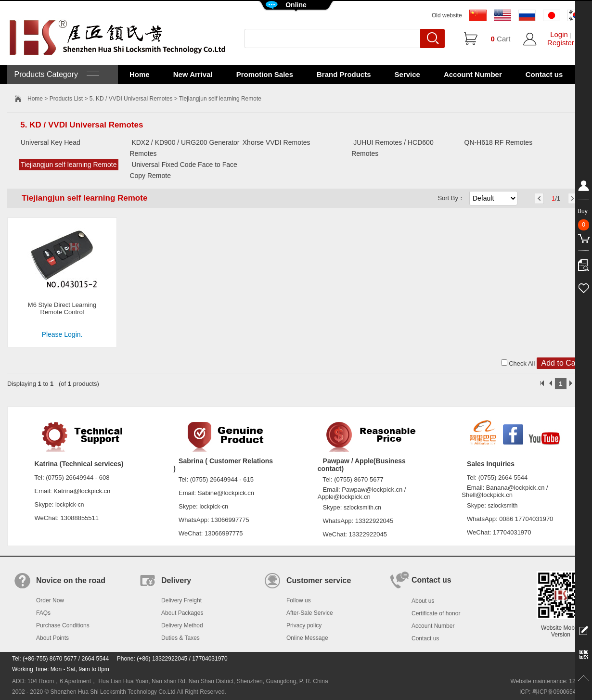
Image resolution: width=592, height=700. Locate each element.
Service (407, 74)
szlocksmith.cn (362, 508)
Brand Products (344, 74)
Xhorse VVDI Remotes (277, 142)
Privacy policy (304, 625)
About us (423, 601)
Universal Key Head (51, 142)
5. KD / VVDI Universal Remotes (131, 99)
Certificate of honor (436, 613)
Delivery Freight (181, 600)
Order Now (50, 600)
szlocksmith (502, 506)
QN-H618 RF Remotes (499, 142)
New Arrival (193, 74)
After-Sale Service (310, 613)
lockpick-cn (70, 505)
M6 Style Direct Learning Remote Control (62, 308)
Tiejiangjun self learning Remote (69, 165)
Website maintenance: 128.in (547, 681)
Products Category (56, 74)
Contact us (544, 74)
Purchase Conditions (63, 625)
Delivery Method (182, 625)
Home (140, 74)
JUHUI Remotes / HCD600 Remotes (393, 148)
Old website (447, 15)
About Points (52, 638)
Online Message (307, 638)
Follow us (299, 600)
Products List (66, 99)
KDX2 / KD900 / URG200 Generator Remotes (184, 148)
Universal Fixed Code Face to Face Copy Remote (183, 170)
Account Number (473, 74)
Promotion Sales (265, 74)
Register (561, 43)
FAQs (43, 613)
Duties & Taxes (180, 638)
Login (559, 34)
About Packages (182, 613)
